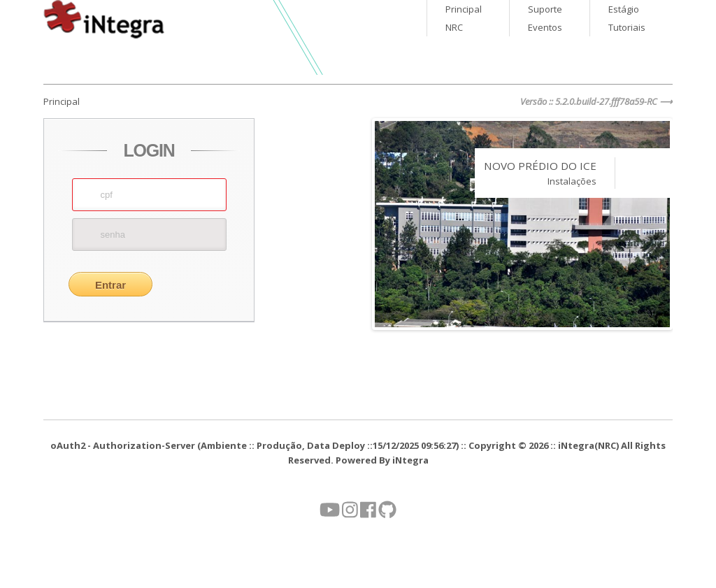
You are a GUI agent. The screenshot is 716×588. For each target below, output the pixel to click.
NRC (454, 27)
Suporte (545, 9)
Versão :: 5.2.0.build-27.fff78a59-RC (589, 101)
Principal (464, 9)
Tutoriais (627, 27)
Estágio (624, 9)
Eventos (545, 27)
